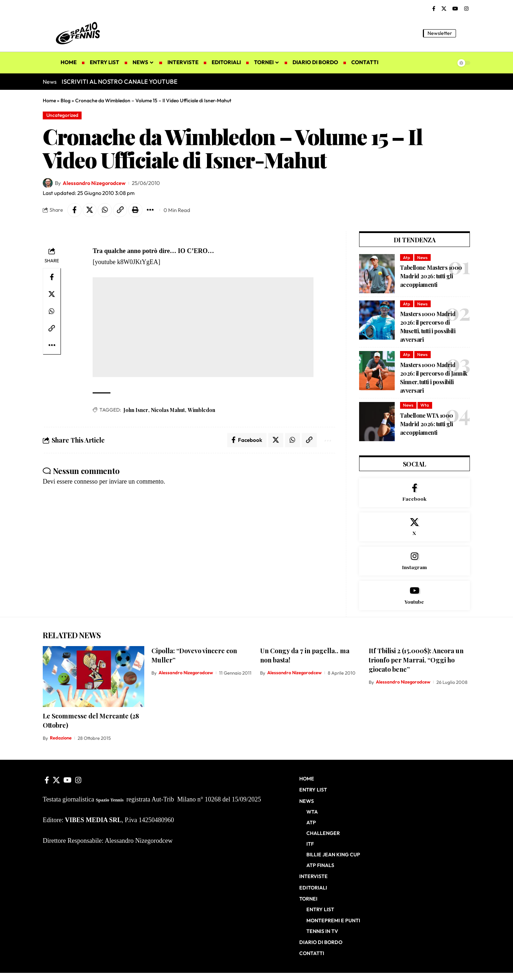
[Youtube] (414, 596)
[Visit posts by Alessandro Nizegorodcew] (48, 183)
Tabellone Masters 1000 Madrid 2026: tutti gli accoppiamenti (431, 276)
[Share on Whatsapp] (105, 210)
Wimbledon (201, 410)
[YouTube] (455, 9)
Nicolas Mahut (168, 410)
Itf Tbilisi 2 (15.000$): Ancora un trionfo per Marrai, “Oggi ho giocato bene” (416, 662)
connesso (86, 481)
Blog (66, 100)
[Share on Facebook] (74, 210)
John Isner (136, 410)
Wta (425, 405)
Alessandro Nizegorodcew (95, 183)
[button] (465, 33)
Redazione (61, 740)
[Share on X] (90, 210)
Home (49, 100)
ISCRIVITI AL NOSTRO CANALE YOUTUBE (120, 81)
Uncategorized (63, 115)
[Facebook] (434, 9)
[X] (444, 9)
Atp (406, 257)
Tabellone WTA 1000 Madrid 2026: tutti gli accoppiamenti (427, 424)
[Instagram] (466, 9)
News (422, 257)
